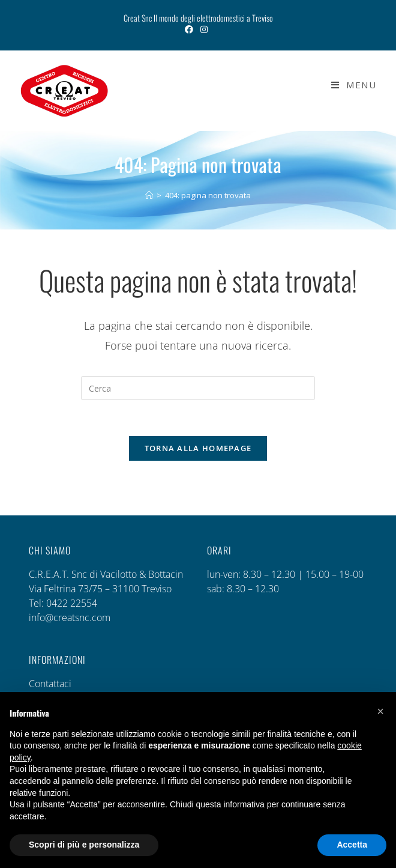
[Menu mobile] (349, 85)
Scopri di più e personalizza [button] (84, 845)
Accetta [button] (352, 845)
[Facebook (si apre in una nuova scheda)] (191, 29)
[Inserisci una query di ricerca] (198, 388)
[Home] (149, 195)
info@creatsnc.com (70, 618)
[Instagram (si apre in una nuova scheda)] (204, 29)
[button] (380, 711)
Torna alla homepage (198, 449)
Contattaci (50, 684)
